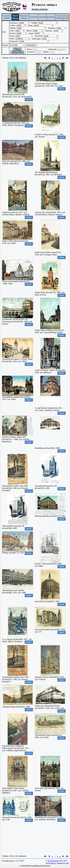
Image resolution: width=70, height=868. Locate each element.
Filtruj (17, 49)
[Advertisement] (18, 838)
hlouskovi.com (63, 863)
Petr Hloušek (53, 861)
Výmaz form (17, 52)
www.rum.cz (51, 863)
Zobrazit (29, 100)
